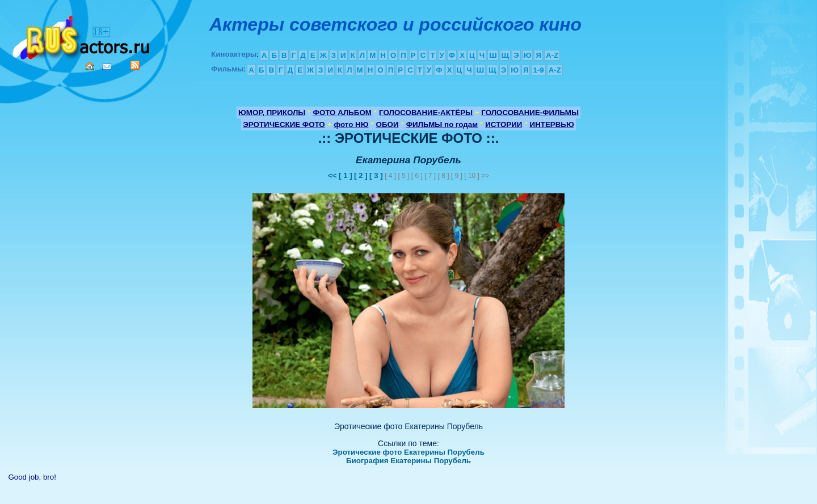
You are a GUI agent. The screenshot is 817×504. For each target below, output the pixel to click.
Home (90, 66)
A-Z (552, 55)
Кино (82, 35)
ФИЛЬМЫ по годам (442, 124)
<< (333, 175)
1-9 (538, 70)
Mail (107, 67)
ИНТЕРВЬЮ (552, 124)
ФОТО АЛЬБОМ (342, 113)
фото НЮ (351, 124)
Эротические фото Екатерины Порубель (408, 452)
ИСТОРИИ (504, 124)
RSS (135, 65)
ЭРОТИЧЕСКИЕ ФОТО (284, 124)
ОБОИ (388, 124)
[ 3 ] (376, 175)
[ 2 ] (361, 175)
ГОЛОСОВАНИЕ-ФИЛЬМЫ (530, 113)
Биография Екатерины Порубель (408, 461)
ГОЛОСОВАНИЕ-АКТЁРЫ (426, 113)
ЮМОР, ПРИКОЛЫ (272, 113)
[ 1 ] (346, 175)
